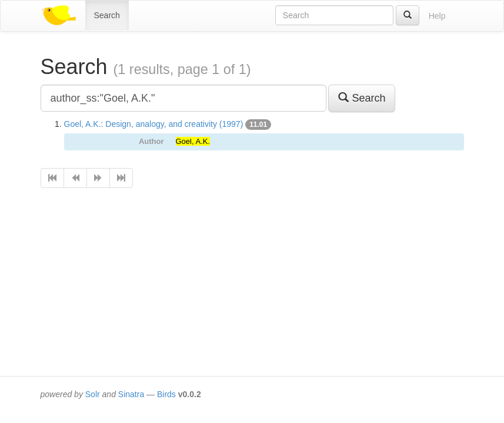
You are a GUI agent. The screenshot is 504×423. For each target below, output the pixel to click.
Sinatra (131, 394)
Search (107, 15)
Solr (93, 394)
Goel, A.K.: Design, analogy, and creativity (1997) (154, 124)
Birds (166, 394)
